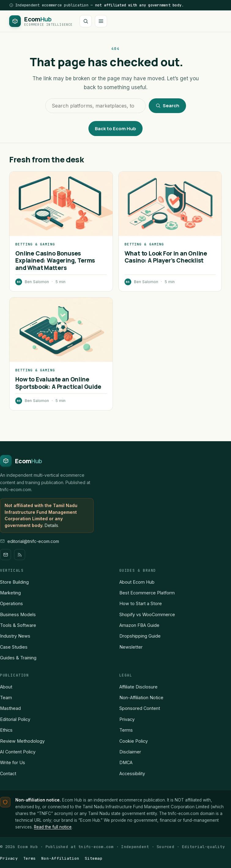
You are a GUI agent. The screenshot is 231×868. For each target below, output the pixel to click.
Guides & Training (18, 658)
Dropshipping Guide (140, 636)
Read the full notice (53, 827)
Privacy (127, 719)
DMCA (126, 762)
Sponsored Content (140, 708)
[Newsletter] (6, 555)
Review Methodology (22, 741)
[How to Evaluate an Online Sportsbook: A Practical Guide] (61, 330)
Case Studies (14, 647)
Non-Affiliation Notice (141, 697)
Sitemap (94, 858)
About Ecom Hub (137, 582)
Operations (11, 603)
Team (6, 697)
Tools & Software (18, 625)
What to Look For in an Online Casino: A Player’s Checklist (166, 257)
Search (168, 106)
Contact (8, 773)
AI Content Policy (18, 752)
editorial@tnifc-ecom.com (33, 541)
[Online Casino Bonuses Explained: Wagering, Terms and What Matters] (61, 204)
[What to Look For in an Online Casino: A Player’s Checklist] (170, 204)
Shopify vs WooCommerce (147, 614)
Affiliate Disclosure (138, 687)
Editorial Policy (15, 719)
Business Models (18, 614)
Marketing (10, 593)
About (6, 687)
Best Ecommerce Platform (147, 593)
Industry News (15, 636)
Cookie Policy (134, 741)
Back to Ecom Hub (115, 129)
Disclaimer (130, 752)
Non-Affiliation (60, 858)
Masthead (10, 708)
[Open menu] (101, 21)
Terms (126, 730)
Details (51, 525)
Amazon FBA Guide (139, 625)
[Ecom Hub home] (41, 21)
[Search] (86, 21)
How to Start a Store (141, 603)
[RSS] (20, 555)
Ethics (6, 730)
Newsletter (131, 647)
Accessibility (132, 773)
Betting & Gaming (35, 244)
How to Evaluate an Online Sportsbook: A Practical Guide (58, 383)
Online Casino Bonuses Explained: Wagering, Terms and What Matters (55, 260)
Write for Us (13, 762)
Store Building (14, 582)
